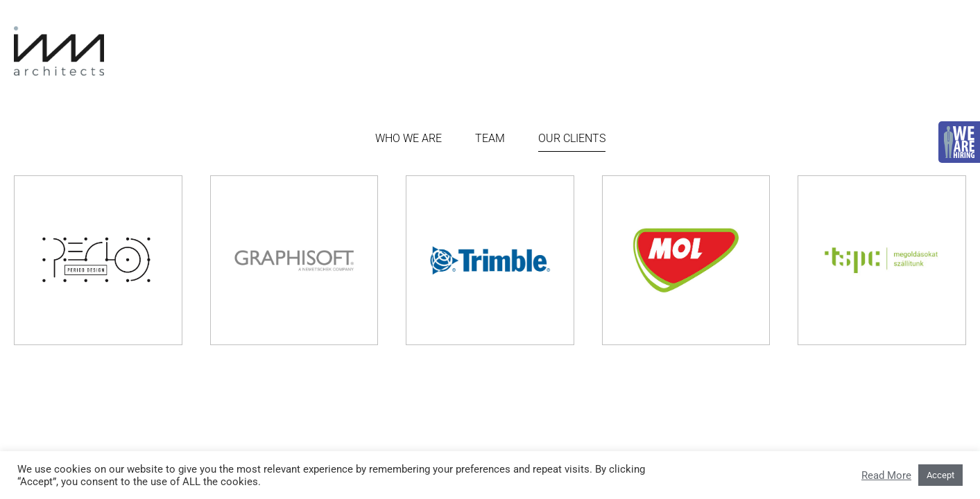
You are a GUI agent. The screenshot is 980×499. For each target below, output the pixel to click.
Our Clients (572, 139)
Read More (886, 475)
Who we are (409, 139)
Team (490, 139)
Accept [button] (940, 475)
